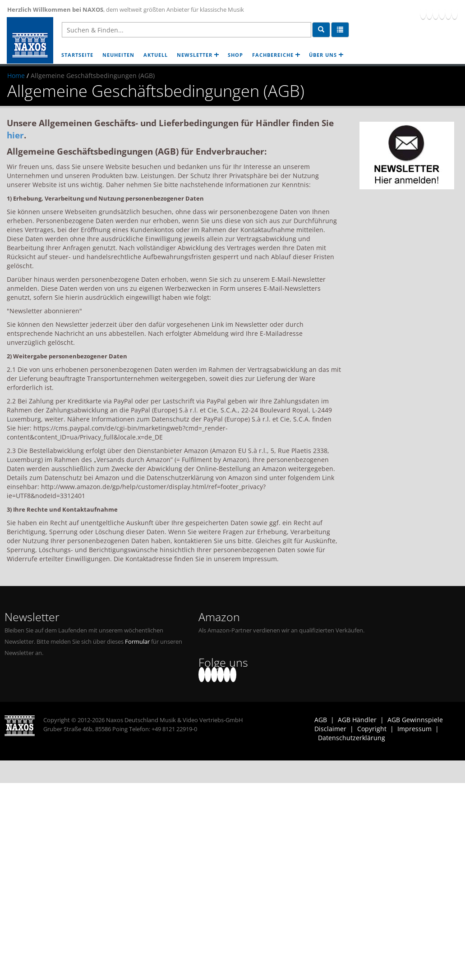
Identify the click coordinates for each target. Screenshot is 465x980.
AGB (321, 720)
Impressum (414, 729)
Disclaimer (330, 729)
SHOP (235, 55)
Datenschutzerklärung (352, 738)
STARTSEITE (77, 55)
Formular (137, 642)
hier (15, 135)
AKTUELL (156, 55)
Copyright (372, 729)
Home (16, 76)
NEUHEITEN (118, 55)
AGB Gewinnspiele (415, 720)
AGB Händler (357, 720)
